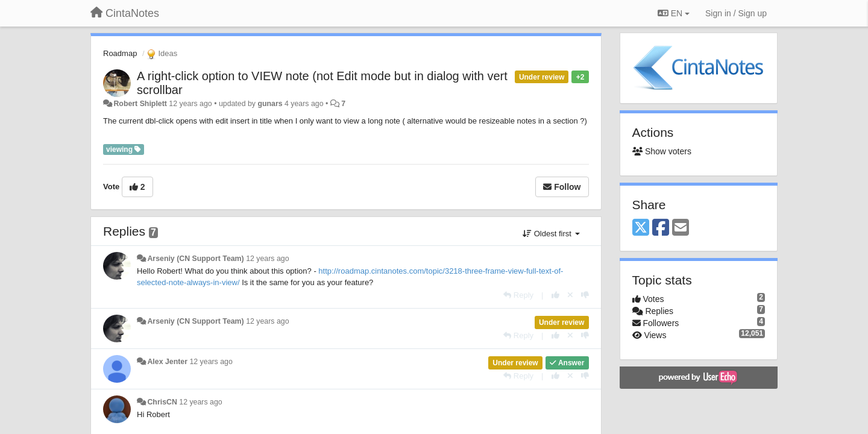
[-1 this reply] (585, 295)
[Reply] (518, 295)
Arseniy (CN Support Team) (195, 259)
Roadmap (120, 53)
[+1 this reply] (555, 295)
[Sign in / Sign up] (736, 13)
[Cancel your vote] (570, 295)
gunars (270, 104)
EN (674, 13)
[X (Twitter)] (641, 228)
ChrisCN (162, 402)
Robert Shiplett (140, 104)
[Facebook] (661, 228)
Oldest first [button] (551, 234)
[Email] (681, 228)
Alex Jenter (167, 362)
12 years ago (267, 259)
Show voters (662, 151)
